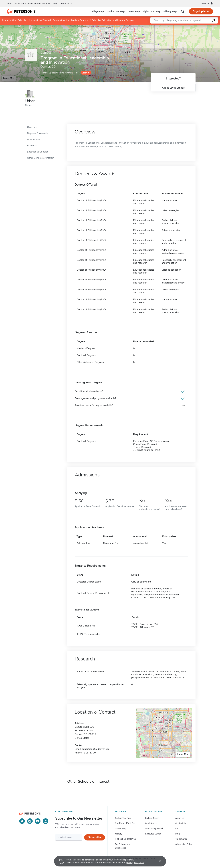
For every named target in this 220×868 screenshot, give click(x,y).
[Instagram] (46, 821)
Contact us (66, 3)
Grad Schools (19, 20)
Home (5, 20)
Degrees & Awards (37, 133)
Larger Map (9, 78)
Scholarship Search (154, 828)
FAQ (55, 3)
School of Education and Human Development (116, 20)
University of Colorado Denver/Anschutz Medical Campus (59, 20)
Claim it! (86, 73)
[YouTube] (38, 821)
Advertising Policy (184, 844)
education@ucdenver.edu (96, 749)
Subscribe (95, 837)
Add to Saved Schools (173, 88)
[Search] (183, 11)
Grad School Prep (116, 11)
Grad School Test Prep (126, 823)
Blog (10, 3)
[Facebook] (30, 821)
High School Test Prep (125, 839)
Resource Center (153, 834)
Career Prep (134, 11)
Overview (32, 127)
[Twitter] (22, 821)
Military (119, 834)
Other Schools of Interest (41, 158)
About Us (180, 818)
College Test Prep (123, 818)
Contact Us (181, 823)
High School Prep (152, 11)
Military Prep (170, 11)
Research (32, 146)
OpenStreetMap (199, 26)
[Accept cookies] (158, 861)
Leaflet (183, 26)
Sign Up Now (201, 11)
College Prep (97, 11)
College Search (152, 818)
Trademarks (181, 839)
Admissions (34, 139)
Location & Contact (37, 152)
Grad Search (151, 823)
